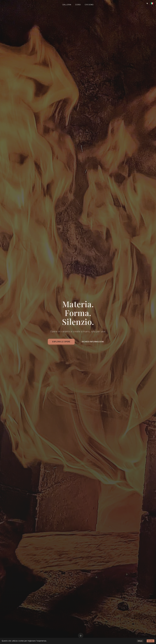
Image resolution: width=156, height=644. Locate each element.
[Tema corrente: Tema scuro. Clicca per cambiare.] (147, 3)
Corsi (78, 5)
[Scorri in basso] (81, 636)
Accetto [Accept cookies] (151, 641)
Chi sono (89, 5)
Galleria (67, 5)
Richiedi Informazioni (93, 342)
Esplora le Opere (61, 342)
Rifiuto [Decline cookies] (140, 641)
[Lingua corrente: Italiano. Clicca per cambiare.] (152, 3)
